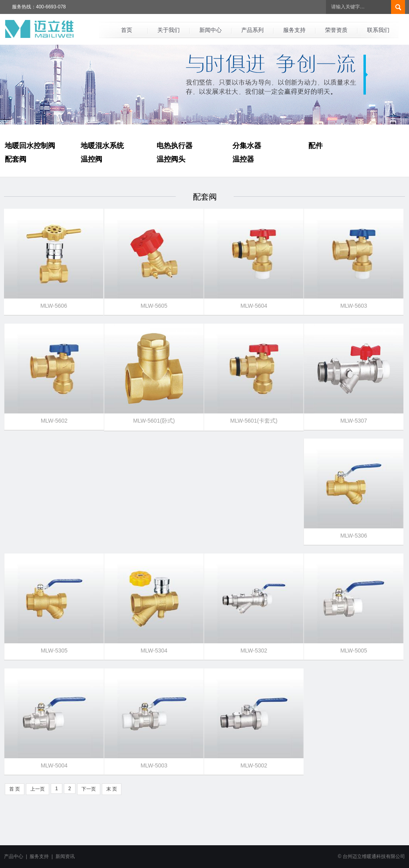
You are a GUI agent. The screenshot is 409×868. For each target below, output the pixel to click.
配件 (316, 146)
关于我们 (169, 30)
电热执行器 (175, 146)
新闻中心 (210, 30)
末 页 (112, 789)
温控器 (243, 159)
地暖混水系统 (102, 146)
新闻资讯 (65, 856)
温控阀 (91, 159)
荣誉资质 (336, 30)
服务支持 (294, 30)
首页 (127, 30)
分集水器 (247, 146)
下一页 (89, 789)
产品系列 (252, 30)
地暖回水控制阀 (30, 146)
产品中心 (14, 856)
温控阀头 (171, 159)
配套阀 (16, 159)
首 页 (15, 789)
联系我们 (378, 30)
